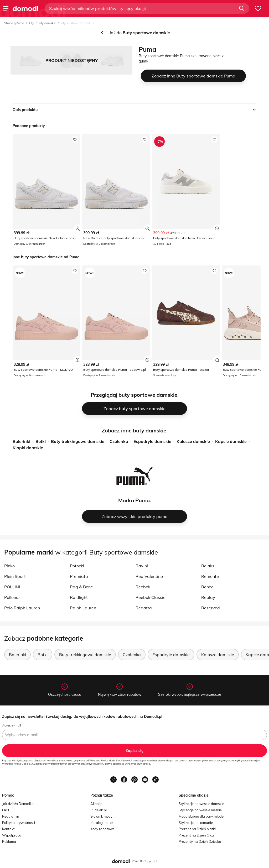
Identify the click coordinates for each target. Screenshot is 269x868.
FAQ (6, 810)
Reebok (143, 587)
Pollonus (12, 597)
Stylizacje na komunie (196, 823)
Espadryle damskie (152, 441)
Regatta (144, 608)
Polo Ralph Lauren (22, 608)
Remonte (210, 576)
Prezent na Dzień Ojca (196, 835)
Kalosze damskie (193, 441)
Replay (208, 597)
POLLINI (12, 587)
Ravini (142, 566)
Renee (207, 587)
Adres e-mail (12, 725)
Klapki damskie (28, 448)
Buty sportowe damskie (76, 23)
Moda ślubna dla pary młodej (201, 816)
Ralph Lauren (83, 608)
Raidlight (79, 597)
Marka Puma (134, 500)
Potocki (77, 566)
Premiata (79, 576)
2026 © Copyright (145, 861)
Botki (41, 441)
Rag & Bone (81, 587)
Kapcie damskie (231, 441)
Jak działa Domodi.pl (18, 804)
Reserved (211, 608)
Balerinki (21, 441)
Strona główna (14, 23)
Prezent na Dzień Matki (197, 829)
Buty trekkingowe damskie (78, 441)
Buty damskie (47, 23)
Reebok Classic (150, 597)
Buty (31, 23)
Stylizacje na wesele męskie (200, 810)
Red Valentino (149, 576)
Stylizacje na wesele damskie (201, 804)
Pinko (9, 566)
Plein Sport (15, 576)
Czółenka (119, 441)
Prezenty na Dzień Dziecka (200, 841)
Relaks (208, 566)
